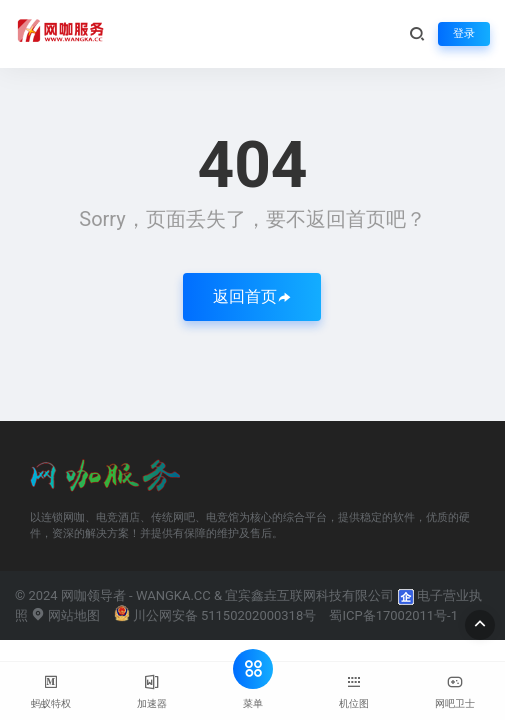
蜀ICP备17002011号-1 (393, 615)
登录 (464, 33)
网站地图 (65, 615)
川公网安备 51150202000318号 (215, 615)
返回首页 (252, 296)
